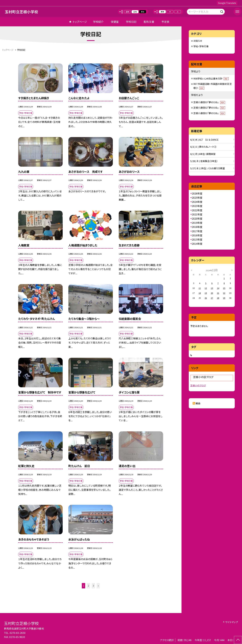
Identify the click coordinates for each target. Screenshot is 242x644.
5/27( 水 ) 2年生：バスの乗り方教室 (208, 168)
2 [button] (88, 586)
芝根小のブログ (198, 385)
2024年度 (197, 202)
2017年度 (197, 231)
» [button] (98, 586)
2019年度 (197, 223)
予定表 (165, 22)
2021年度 (197, 214)
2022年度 (197, 210)
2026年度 (197, 193)
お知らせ (198, 41)
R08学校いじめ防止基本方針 (211, 78)
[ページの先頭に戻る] (238, 640)
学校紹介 (98, 22)
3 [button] (93, 586)
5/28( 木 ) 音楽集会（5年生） (204, 161)
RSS (198, 403)
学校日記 (131, 22)
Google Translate (227, 3)
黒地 (143, 12)
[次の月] (232, 270)
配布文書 (149, 22)
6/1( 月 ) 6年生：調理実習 (203, 154)
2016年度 (197, 235)
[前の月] (192, 270)
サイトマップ (232, 622)
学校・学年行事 (201, 46)
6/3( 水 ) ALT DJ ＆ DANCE (204, 140)
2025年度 (197, 198)
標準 (162, 12)
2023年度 (197, 206)
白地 (135, 12)
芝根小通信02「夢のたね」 (209, 108)
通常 (127, 12)
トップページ (80, 22)
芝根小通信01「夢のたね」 (209, 113)
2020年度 (197, 219)
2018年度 (197, 227)
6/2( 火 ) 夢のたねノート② (203, 147)
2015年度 (197, 239)
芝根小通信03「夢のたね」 (209, 102)
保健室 (115, 22)
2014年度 (197, 244)
